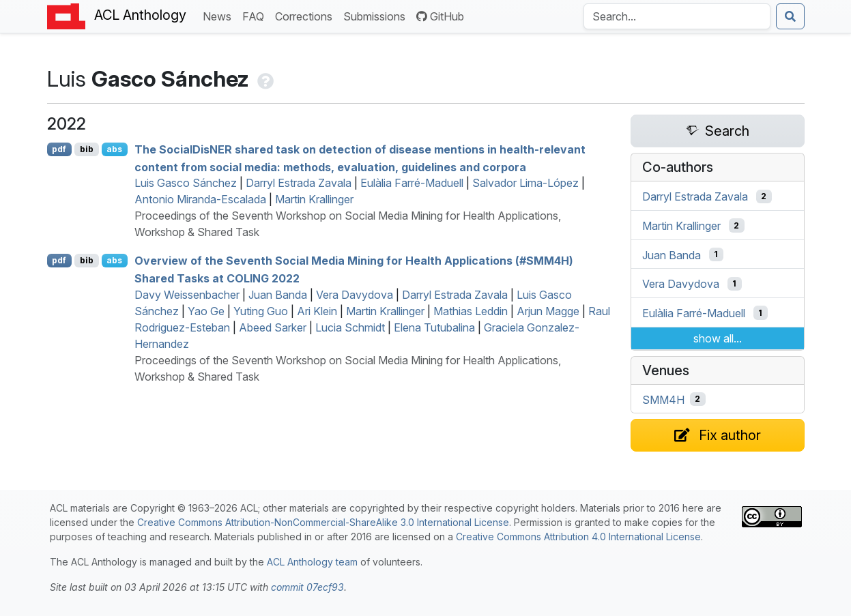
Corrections (306, 15)
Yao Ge (206, 311)
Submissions (377, 15)
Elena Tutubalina (434, 327)
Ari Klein (317, 311)
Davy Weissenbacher (187, 295)
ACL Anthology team (312, 562)
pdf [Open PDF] (59, 149)
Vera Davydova (355, 295)
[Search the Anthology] (677, 16)
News (220, 15)
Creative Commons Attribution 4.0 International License (578, 537)
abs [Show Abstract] (114, 149)
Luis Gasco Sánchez (186, 183)
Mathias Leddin (471, 311)
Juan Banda (278, 295)
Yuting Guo (261, 311)
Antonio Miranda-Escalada (200, 199)
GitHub (440, 16)
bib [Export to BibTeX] (87, 149)
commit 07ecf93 (307, 587)
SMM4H (663, 399)
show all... (718, 338)
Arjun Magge (548, 311)
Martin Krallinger (314, 199)
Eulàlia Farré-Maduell (412, 183)
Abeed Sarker (273, 327)
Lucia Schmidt (350, 327)
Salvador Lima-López (525, 183)
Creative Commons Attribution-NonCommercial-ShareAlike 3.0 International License (323, 522)
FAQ (256, 15)
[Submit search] (790, 16)
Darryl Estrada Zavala (299, 183)
